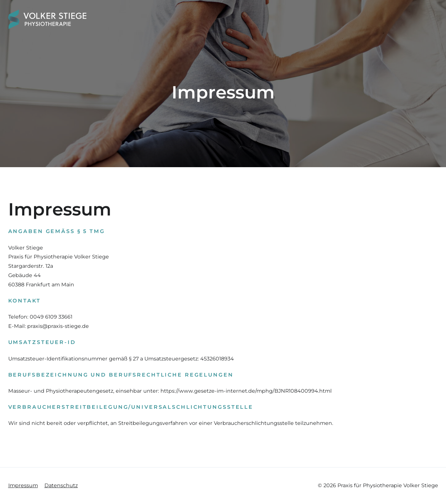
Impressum (23, 485)
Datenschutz (61, 485)
